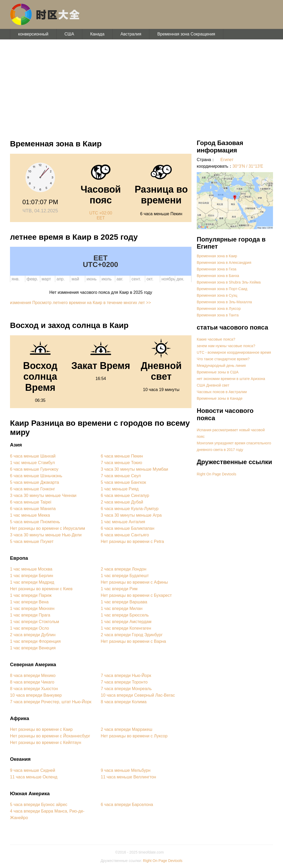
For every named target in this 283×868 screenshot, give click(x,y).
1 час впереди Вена (29, 602)
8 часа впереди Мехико (33, 676)
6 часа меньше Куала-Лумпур (130, 509)
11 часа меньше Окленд (34, 777)
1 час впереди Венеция (33, 648)
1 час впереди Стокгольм (35, 622)
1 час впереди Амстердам (126, 622)
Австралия (131, 34)
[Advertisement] (141, 87)
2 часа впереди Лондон (123, 569)
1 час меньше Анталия (123, 522)
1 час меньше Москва (31, 569)
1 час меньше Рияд (120, 489)
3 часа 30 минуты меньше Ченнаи (43, 495)
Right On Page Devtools (216, 474)
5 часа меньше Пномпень (35, 522)
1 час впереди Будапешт (125, 576)
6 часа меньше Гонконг (32, 489)
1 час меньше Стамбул (32, 463)
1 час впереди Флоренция (35, 641)
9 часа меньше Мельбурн (126, 770)
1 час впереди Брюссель (125, 615)
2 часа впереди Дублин (33, 635)
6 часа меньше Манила (33, 509)
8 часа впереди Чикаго (32, 682)
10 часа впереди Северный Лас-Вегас (138, 695)
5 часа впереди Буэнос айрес (39, 805)
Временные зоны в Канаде (220, 398)
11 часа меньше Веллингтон (128, 777)
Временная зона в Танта (218, 315)
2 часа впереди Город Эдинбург (132, 635)
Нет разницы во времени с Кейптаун (46, 743)
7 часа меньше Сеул (121, 476)
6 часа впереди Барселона (127, 805)
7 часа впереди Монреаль (126, 689)
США (69, 34)
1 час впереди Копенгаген (126, 628)
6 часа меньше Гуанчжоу (34, 469)
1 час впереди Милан (122, 608)
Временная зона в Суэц (217, 295)
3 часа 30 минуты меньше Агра (131, 515)
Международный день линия (221, 366)
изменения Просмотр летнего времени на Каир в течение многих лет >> (80, 303)
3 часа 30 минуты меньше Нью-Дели (46, 535)
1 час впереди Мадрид (32, 582)
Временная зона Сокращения (186, 34)
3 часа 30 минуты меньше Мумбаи (134, 469)
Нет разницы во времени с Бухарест (136, 595)
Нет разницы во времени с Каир (41, 729)
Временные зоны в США (218, 372)
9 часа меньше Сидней (33, 770)
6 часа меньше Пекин (122, 456)
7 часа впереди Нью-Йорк (126, 676)
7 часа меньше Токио (121, 463)
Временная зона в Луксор (219, 309)
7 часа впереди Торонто (124, 682)
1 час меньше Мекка (30, 515)
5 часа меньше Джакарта (34, 482)
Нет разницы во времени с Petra (132, 541)
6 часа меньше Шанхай (33, 456)
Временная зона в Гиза (217, 269)
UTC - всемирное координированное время (234, 352)
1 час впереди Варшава (124, 602)
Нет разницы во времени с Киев (41, 589)
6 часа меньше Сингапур (125, 495)
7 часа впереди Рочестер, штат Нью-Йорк (51, 702)
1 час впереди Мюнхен (32, 608)
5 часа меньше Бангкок (123, 482)
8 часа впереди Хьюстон (34, 689)
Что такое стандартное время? (223, 359)
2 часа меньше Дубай (122, 502)
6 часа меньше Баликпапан (128, 528)
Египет (227, 160)
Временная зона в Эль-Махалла (224, 302)
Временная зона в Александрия (224, 263)
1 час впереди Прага (30, 615)
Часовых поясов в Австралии (222, 392)
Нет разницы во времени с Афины (134, 582)
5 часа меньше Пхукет (32, 541)
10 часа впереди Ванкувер (36, 695)
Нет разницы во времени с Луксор (134, 736)
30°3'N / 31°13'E (248, 166)
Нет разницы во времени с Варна (133, 641)
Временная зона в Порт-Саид (222, 289)
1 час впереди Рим (119, 589)
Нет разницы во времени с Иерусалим (47, 528)
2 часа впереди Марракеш (127, 729)
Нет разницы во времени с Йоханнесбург (50, 736)
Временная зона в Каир (217, 256)
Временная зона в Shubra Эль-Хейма (229, 282)
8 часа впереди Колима (124, 702)
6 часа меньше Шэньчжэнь (36, 476)
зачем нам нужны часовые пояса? (226, 346)
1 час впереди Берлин (32, 576)
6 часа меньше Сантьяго (125, 535)
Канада (97, 34)
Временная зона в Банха (218, 276)
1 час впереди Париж (31, 595)
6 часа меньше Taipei (31, 502)
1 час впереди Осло (29, 628)
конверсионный (33, 34)
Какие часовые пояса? (216, 339)
